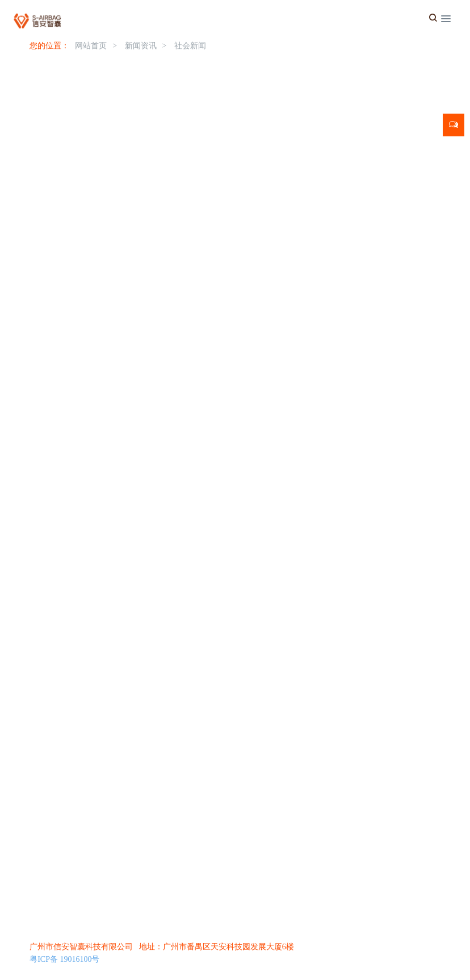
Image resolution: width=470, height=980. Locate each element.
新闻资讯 (141, 46)
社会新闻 (190, 46)
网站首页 (91, 46)
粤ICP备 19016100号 (64, 959)
